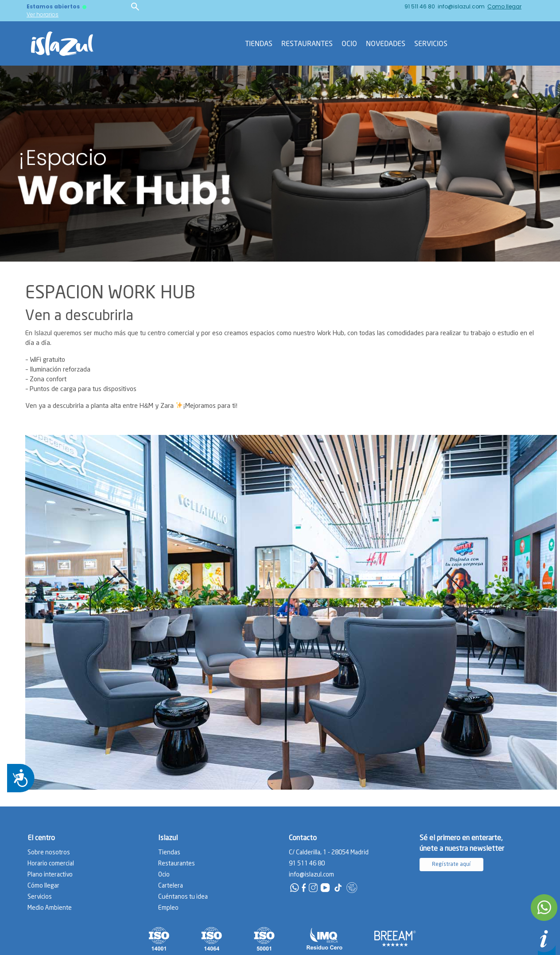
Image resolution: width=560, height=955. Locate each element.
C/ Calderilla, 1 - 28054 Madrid (329, 853)
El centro (41, 838)
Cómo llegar (43, 886)
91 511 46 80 (420, 6)
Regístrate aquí (451, 864)
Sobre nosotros (49, 853)
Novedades (386, 43)
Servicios (431, 43)
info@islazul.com (461, 6)
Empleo (168, 908)
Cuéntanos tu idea (183, 897)
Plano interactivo (50, 875)
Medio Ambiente (50, 908)
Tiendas (259, 43)
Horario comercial (51, 864)
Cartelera (171, 886)
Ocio (349, 43)
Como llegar (504, 6)
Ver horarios (43, 14)
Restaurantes (307, 43)
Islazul (168, 838)
